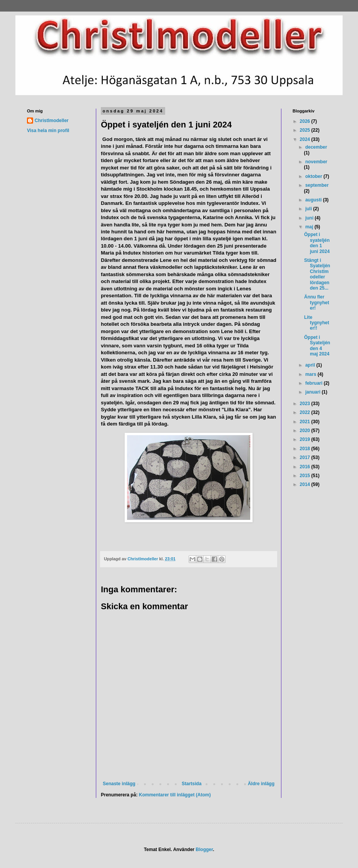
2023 (306, 404)
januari (314, 392)
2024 (306, 139)
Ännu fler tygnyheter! (317, 302)
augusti (314, 200)
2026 (306, 121)
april (311, 365)
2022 (306, 412)
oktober (314, 176)
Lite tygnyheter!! (317, 323)
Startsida (192, 784)
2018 (306, 449)
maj (310, 227)
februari (315, 383)
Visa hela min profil (48, 131)
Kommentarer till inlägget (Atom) (175, 795)
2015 (306, 476)
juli (309, 209)
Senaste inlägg (119, 784)
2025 (306, 130)
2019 (306, 439)
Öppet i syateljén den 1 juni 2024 (317, 243)
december (316, 147)
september (317, 185)
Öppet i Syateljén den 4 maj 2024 (317, 346)
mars (311, 374)
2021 (306, 422)
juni (310, 218)
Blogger (204, 850)
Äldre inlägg (261, 784)
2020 (306, 431)
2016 (306, 467)
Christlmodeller (52, 121)
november (316, 162)
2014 (306, 484)
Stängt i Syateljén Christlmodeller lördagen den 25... (317, 274)
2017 (306, 457)
